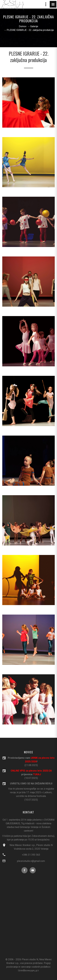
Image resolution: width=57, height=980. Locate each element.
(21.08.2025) (31, 761)
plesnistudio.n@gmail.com (31, 861)
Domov (23, 26)
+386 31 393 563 (31, 855)
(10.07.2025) (31, 791)
